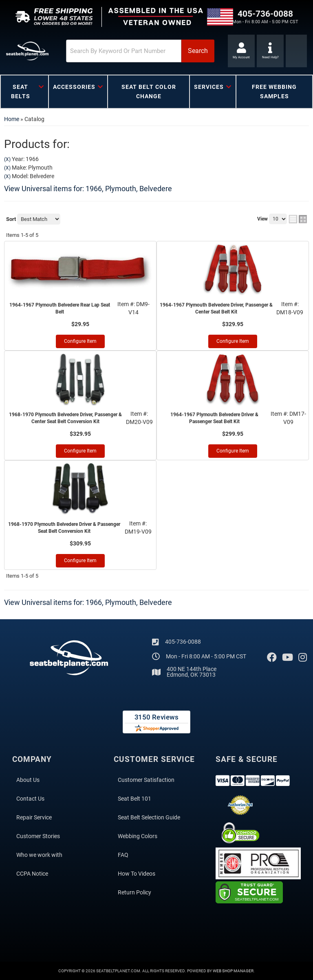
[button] (140, 51)
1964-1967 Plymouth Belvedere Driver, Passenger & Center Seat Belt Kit (216, 308)
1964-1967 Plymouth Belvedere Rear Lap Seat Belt (60, 308)
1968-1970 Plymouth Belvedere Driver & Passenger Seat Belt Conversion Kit (64, 528)
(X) (7, 159)
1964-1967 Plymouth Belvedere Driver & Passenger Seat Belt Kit (214, 418)
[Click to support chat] (270, 51)
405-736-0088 (183, 642)
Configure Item (80, 341)
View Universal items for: (88, 189)
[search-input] (124, 51)
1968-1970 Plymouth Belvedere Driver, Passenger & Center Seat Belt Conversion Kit (65, 418)
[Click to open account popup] (241, 51)
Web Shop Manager (233, 971)
